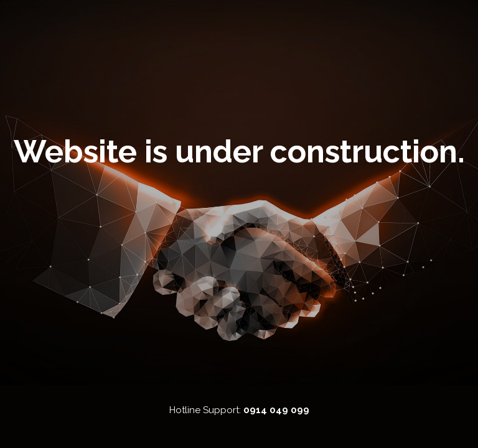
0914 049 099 (276, 410)
